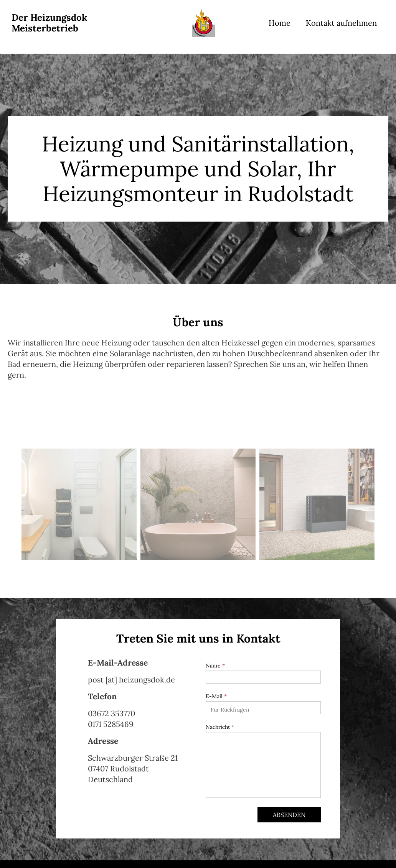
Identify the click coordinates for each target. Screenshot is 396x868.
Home (280, 23)
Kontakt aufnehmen (341, 23)
